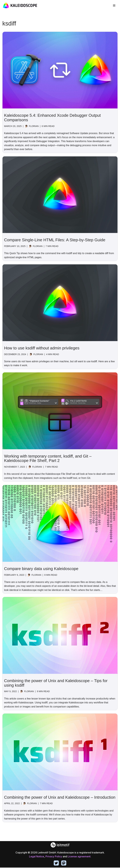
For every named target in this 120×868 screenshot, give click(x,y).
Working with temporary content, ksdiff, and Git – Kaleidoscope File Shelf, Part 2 (48, 459)
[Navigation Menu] (114, 5)
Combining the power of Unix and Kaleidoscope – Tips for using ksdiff (56, 683)
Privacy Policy (54, 857)
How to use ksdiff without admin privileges (42, 348)
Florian (34, 126)
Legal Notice (37, 857)
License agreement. (79, 857)
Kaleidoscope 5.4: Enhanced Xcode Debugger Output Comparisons (52, 118)
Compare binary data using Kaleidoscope (41, 569)
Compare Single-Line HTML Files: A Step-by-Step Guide (55, 240)
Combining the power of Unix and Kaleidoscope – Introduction (60, 798)
